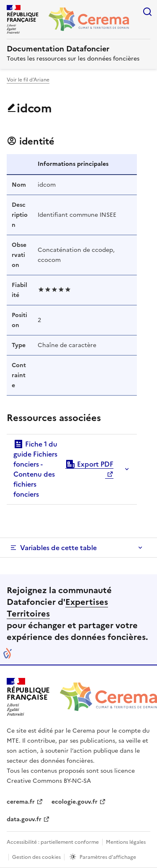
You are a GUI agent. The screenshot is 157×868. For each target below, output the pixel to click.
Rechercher (147, 12)
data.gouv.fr (24, 819)
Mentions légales (126, 842)
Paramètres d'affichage (108, 857)
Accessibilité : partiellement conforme (53, 842)
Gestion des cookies (36, 857)
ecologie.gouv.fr (75, 802)
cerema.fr (21, 802)
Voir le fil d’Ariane (28, 80)
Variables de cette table (58, 548)
